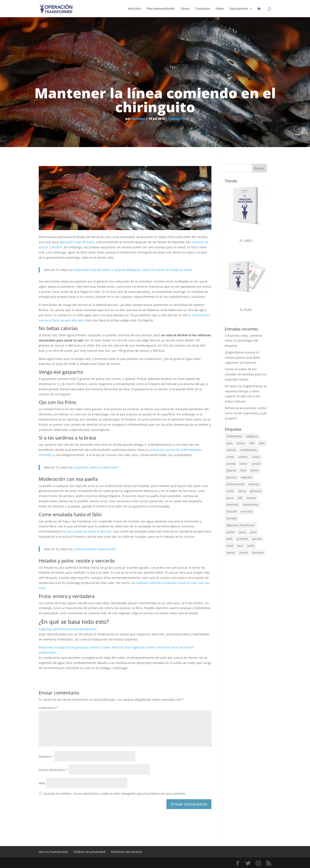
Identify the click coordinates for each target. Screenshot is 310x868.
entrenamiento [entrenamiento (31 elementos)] (235, 484)
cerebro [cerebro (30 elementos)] (243, 457)
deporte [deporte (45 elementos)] (231, 470)
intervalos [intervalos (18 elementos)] (232, 505)
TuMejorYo (176, 119)
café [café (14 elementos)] (252, 443)
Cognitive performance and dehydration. (68, 629)
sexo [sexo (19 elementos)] (240, 546)
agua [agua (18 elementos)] (229, 443)
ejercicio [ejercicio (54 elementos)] (232, 477)
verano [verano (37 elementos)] (243, 552)
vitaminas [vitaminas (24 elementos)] (258, 552)
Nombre (46, 757)
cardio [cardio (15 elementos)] (230, 457)
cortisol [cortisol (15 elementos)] (256, 464)
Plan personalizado (161, 9)
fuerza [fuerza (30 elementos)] (242, 491)
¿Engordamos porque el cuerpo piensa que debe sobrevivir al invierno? (242, 357)
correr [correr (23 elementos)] (243, 464)
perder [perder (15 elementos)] (231, 532)
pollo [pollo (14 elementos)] (229, 539)
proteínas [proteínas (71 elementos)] (242, 539)
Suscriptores (239, 9)
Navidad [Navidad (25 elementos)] (231, 518)
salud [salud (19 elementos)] (230, 546)
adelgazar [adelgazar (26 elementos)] (252, 436)
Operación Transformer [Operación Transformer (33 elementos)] (241, 525)
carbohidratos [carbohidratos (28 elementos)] (249, 450)
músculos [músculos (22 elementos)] (247, 511)
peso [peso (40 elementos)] (253, 532)
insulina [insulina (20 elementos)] (251, 498)
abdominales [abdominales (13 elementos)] (234, 436)
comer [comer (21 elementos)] (256, 457)
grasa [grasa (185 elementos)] (230, 498)
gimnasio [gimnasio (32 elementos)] (256, 491)
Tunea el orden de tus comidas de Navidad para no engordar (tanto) (246, 374)
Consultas (203, 9)
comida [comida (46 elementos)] (231, 464)
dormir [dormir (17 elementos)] (255, 470)
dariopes (138, 119)
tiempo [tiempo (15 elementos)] (231, 552)
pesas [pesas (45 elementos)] (243, 532)
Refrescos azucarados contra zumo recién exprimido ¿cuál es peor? (246, 413)
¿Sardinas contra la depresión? (96, 467)
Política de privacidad (89, 852)
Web (42, 783)
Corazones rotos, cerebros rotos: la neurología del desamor (244, 341)
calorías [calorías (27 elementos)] (231, 450)
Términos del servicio (126, 852)
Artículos (134, 9)
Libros (185, 9)
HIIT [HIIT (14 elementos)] (240, 498)
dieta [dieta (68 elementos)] (243, 470)
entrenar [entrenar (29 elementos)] (254, 484)
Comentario (48, 708)
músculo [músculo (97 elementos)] (232, 511)
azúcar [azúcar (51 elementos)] (241, 443)
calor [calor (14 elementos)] (262, 443)
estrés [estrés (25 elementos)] (230, 491)
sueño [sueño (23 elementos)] (251, 546)
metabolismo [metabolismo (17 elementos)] (250, 505)
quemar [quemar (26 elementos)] (257, 539)
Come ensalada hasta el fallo (95, 549)
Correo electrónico (53, 770)
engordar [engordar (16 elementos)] (246, 477)
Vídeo (220, 9)
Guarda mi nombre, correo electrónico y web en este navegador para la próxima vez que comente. (115, 793)
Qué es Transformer (53, 852)
